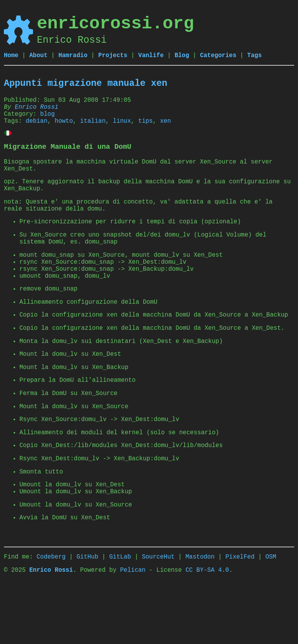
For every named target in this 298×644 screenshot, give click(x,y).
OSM (271, 615)
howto (64, 128)
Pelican (133, 630)
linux (122, 128)
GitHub (87, 615)
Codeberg (51, 615)
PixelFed (240, 615)
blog (48, 120)
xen (165, 128)
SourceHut (158, 615)
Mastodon (200, 615)
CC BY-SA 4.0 (207, 630)
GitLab (120, 615)
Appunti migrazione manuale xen (86, 85)
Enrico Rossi (36, 111)
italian (93, 128)
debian (36, 128)
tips (145, 128)
